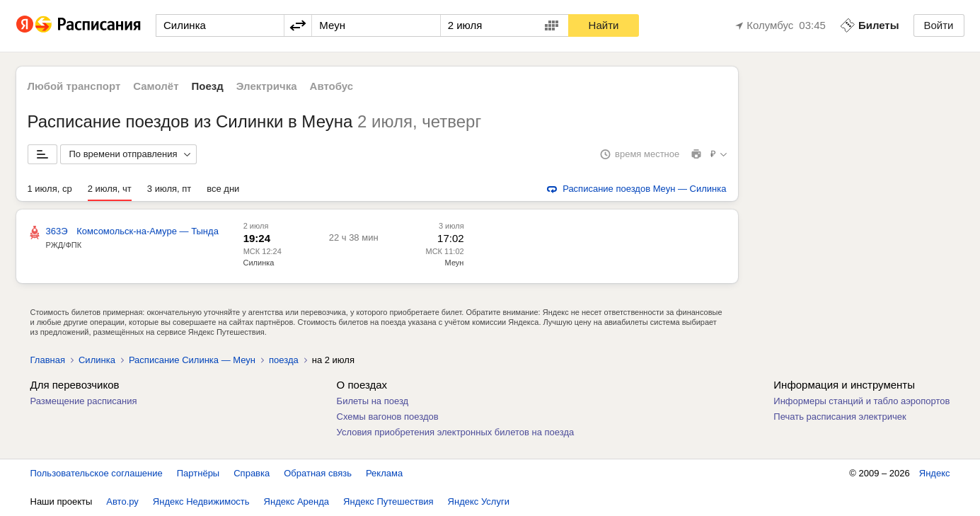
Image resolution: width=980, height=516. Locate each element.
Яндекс (935, 473)
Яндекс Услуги (479, 501)
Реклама (384, 473)
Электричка (267, 86)
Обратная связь (318, 473)
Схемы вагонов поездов (388, 417)
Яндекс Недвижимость (201, 501)
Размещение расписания (84, 401)
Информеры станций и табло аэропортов (861, 401)
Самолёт (156, 86)
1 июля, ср (50, 189)
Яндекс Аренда (296, 501)
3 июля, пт (169, 189)
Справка (252, 473)
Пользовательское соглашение (97, 473)
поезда (284, 360)
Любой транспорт (74, 86)
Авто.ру (122, 501)
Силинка (259, 263)
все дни (223, 189)
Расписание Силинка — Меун (192, 360)
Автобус (332, 86)
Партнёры (198, 473)
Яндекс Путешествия (388, 501)
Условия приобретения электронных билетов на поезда (456, 432)
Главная (48, 360)
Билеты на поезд (373, 401)
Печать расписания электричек (840, 417)
